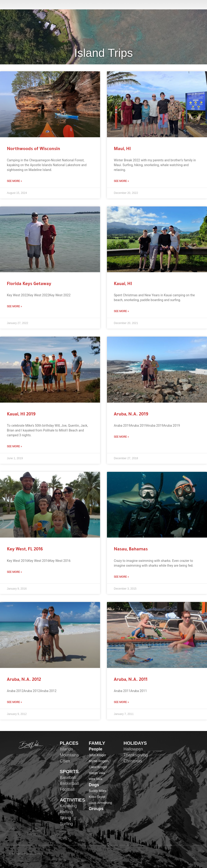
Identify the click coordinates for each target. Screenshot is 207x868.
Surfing (66, 824)
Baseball (68, 777)
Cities (65, 761)
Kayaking (68, 806)
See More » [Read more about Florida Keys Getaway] (14, 306)
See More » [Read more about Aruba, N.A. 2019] (121, 437)
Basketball (69, 783)
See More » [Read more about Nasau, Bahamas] (121, 577)
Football (67, 789)
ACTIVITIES (73, 800)
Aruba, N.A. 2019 (131, 415)
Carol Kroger (98, 767)
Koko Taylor (97, 797)
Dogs (94, 785)
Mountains (69, 755)
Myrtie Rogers (99, 761)
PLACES (69, 743)
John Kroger (98, 755)
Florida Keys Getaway (29, 284)
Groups (96, 809)
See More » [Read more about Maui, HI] (121, 181)
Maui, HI (122, 149)
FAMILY (97, 743)
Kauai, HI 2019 (21, 415)
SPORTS (69, 772)
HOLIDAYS (135, 743)
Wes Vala (96, 779)
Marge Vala (97, 773)
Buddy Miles (98, 791)
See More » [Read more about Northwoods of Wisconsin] (14, 181)
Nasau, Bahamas (131, 550)
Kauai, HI (123, 284)
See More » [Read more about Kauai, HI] (121, 311)
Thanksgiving (136, 755)
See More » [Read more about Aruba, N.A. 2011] (121, 702)
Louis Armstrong (100, 803)
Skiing (66, 818)
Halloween (133, 749)
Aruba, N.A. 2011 (131, 680)
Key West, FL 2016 (25, 550)
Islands (66, 749)
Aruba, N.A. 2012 (24, 680)
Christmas (133, 761)
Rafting (66, 812)
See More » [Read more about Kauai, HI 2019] (14, 446)
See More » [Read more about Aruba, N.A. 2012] (14, 702)
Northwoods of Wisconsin (34, 149)
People (96, 749)
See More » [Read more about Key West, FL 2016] (14, 572)
